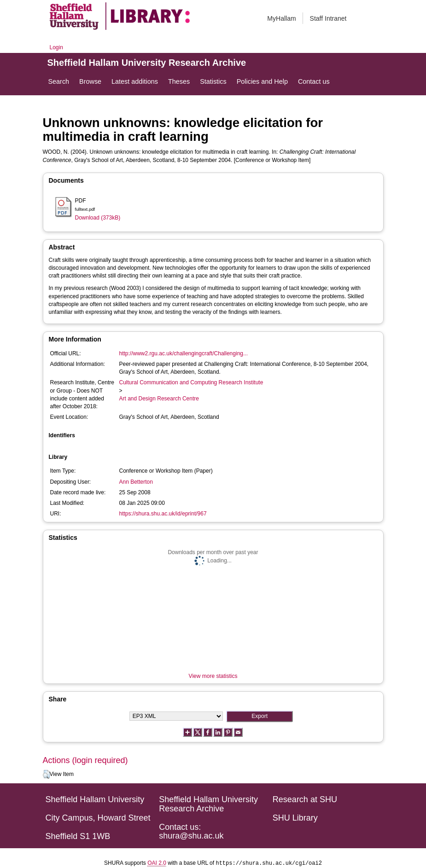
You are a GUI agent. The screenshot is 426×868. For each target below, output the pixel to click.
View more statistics (213, 676)
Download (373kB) (98, 218)
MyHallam (281, 18)
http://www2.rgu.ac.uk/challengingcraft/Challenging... (184, 353)
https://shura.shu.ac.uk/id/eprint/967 (163, 514)
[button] (46, 775)
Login (56, 47)
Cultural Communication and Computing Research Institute (191, 382)
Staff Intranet (328, 18)
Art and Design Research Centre (159, 399)
